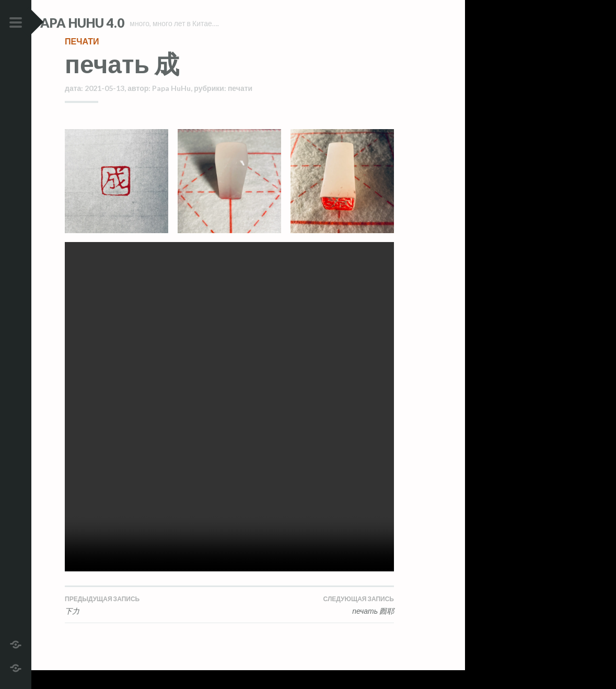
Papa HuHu (171, 107)
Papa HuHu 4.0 (110, 23)
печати (82, 60)
